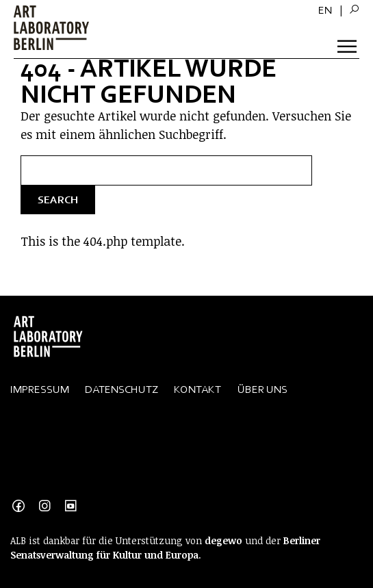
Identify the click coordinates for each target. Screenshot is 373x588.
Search (58, 200)
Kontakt (197, 389)
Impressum (40, 389)
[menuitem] (325, 10)
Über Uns (262, 389)
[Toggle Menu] (348, 44)
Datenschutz (121, 389)
